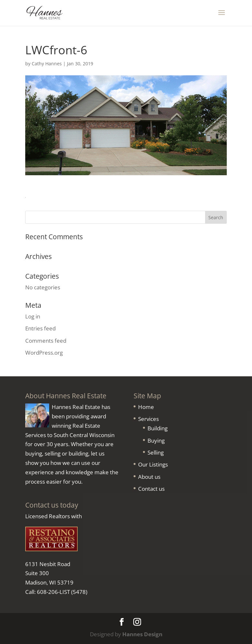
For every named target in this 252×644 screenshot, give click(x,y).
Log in (33, 316)
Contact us (151, 489)
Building (158, 428)
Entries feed (40, 328)
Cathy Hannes (47, 64)
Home (146, 407)
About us (149, 477)
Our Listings (153, 464)
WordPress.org (44, 353)
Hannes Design (142, 634)
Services (148, 419)
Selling (156, 452)
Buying (156, 440)
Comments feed (46, 341)
